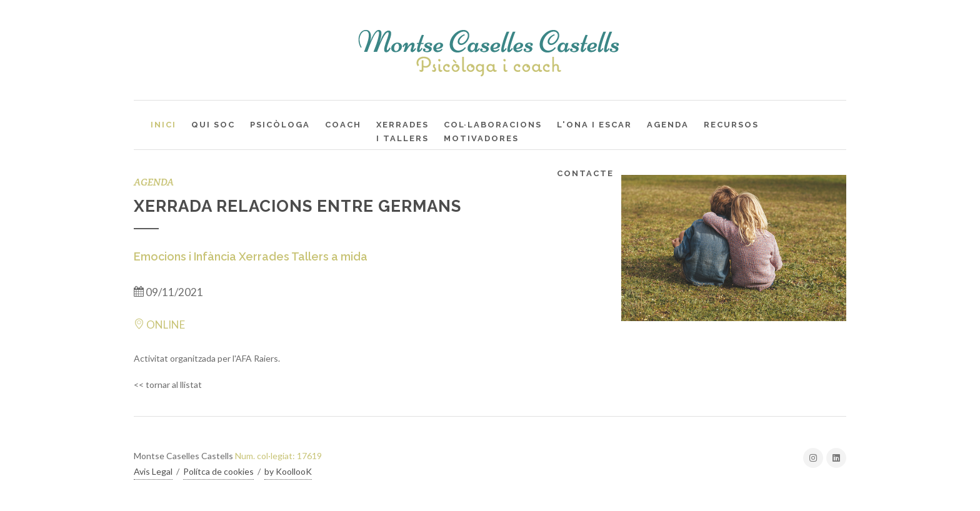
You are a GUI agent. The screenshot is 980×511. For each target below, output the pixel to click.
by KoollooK (288, 471)
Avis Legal (153, 471)
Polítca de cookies (218, 471)
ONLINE (159, 325)
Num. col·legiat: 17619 (278, 456)
